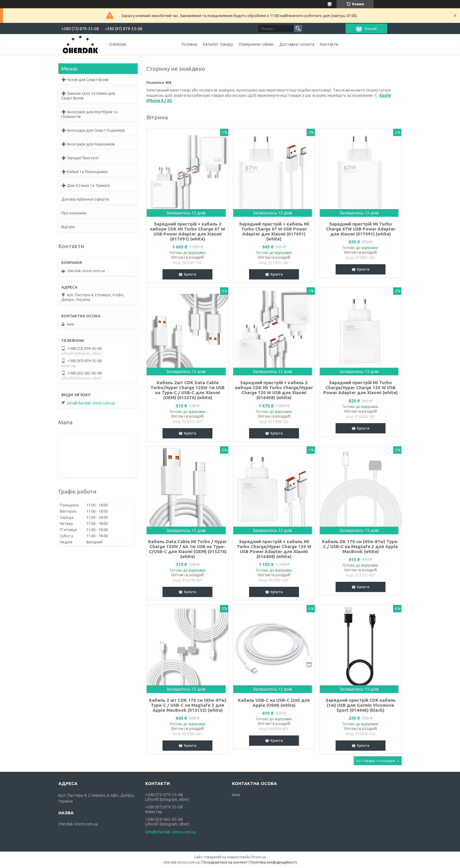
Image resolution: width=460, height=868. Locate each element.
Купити (190, 274)
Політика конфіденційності (274, 862)
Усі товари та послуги (376, 761)
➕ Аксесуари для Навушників (88, 144)
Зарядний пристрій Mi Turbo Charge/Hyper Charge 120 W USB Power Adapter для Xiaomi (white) (360, 388)
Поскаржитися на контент (225, 862)
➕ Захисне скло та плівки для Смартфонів (88, 96)
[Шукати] (298, 28)
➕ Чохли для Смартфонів (85, 79)
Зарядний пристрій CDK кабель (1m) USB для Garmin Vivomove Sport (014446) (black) (361, 705)
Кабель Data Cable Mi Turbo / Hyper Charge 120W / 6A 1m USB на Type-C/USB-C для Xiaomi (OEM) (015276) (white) (187, 549)
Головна (189, 44)
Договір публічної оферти (85, 199)
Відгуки (68, 227)
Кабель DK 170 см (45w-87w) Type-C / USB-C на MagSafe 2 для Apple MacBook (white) (360, 546)
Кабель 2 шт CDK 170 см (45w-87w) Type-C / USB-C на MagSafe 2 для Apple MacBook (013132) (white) (188, 705)
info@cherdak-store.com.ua (91, 403)
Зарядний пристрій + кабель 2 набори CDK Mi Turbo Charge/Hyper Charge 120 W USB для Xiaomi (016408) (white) (274, 390)
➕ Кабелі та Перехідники (84, 172)
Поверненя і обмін (256, 44)
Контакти (329, 44)
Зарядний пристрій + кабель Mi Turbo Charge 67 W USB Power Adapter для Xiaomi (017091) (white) (274, 231)
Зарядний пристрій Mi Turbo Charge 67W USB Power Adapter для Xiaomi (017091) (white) (361, 229)
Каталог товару (218, 44)
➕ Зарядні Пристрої (80, 158)
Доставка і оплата (297, 44)
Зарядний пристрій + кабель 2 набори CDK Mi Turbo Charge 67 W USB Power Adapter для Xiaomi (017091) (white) (187, 231)
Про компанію (74, 213)
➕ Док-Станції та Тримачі (86, 185)
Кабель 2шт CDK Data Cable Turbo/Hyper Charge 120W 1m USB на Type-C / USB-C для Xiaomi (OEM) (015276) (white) (187, 390)
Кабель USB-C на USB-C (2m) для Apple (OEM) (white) (274, 703)
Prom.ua (259, 857)
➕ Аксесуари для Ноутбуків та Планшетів (89, 114)
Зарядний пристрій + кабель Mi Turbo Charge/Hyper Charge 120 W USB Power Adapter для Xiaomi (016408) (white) (274, 549)
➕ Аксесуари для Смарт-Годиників (93, 130)
